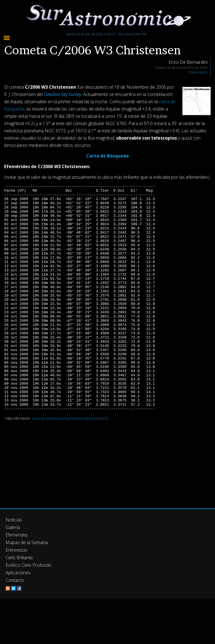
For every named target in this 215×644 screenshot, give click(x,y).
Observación (198, 72)
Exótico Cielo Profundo (29, 610)
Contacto (15, 626)
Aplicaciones (18, 618)
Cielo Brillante (19, 603)
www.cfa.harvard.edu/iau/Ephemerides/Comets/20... (71, 464)
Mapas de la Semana (27, 588)
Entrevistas (17, 595)
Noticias (14, 565)
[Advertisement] (107, 506)
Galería (13, 573)
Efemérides (17, 580)
